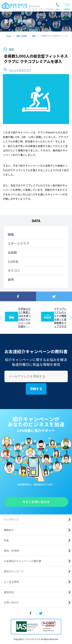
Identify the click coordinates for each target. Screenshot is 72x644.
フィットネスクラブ (20, 70)
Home (9, 36)
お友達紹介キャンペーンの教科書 (22, 561)
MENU (67, 9)
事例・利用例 (22, 36)
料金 (6, 540)
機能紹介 (9, 530)
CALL (58, 9)
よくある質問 (11, 582)
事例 (34, 36)
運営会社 (9, 592)
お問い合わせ (11, 602)
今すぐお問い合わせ (36, 502)
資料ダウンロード (14, 571)
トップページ (11, 520)
